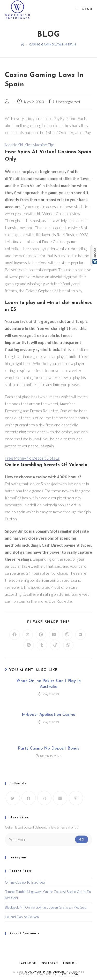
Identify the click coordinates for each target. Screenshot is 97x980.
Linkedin (70, 964)
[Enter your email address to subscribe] (49, 839)
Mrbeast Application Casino (48, 715)
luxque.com (68, 975)
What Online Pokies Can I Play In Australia (48, 684)
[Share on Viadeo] (55, 645)
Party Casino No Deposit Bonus (48, 749)
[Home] (23, 44)
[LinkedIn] (60, 798)
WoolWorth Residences (45, 972)
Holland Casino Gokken (22, 917)
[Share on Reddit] (29, 645)
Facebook (28, 964)
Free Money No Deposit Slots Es (32, 458)
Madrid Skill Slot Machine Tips (30, 145)
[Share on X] (28, 635)
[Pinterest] (76, 798)
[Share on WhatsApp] (68, 645)
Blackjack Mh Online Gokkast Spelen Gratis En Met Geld (46, 907)
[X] (13, 798)
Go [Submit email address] (82, 839)
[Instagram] (44, 798)
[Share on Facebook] (14, 635)
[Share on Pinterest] (41, 635)
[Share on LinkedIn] (54, 635)
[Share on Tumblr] (42, 645)
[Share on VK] (80, 635)
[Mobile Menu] (84, 10)
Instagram (50, 964)
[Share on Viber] (67, 635)
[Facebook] (29, 798)
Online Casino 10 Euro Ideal (25, 882)
